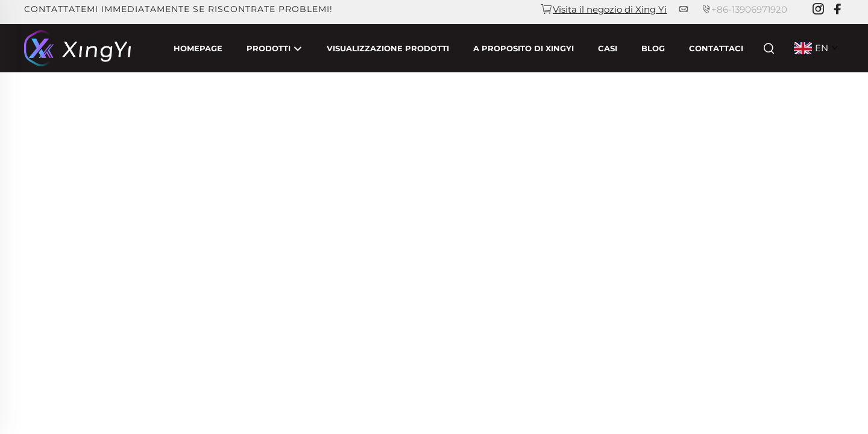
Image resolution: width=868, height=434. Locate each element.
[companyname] (77, 47)
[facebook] (837, 9)
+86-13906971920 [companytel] (749, 9)
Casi (608, 48)
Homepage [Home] (198, 48)
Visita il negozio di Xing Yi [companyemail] (610, 9)
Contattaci (716, 48)
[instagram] (818, 9)
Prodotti (275, 49)
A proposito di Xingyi (524, 48)
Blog (653, 48)
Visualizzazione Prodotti (388, 48)
